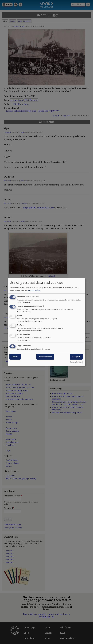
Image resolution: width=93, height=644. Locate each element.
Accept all (76, 357)
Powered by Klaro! (76, 362)
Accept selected (45, 357)
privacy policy (34, 290)
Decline (15, 357)
